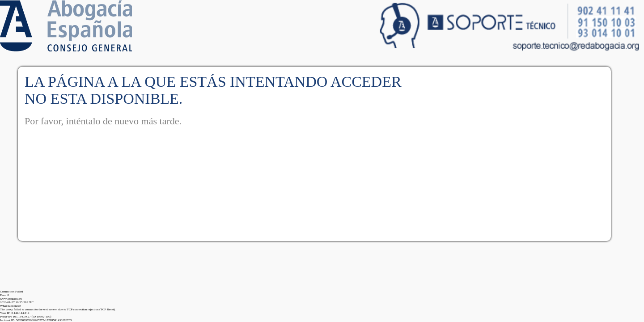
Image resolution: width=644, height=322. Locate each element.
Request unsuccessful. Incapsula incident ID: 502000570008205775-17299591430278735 (322, 161)
